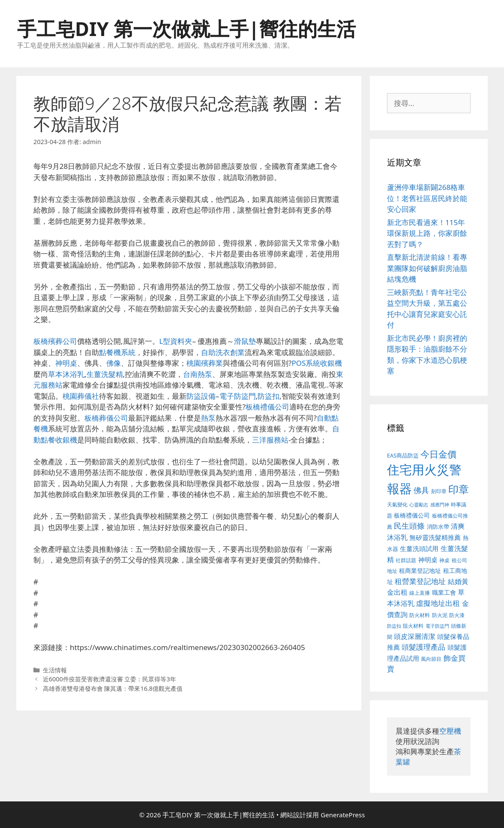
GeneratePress (343, 815)
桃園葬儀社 (81, 396)
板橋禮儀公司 (267, 407)
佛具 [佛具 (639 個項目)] (421, 490)
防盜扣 (268, 396)
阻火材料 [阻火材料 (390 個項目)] (413, 626)
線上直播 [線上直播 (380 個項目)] (420, 593)
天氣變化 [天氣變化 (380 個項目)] (397, 504)
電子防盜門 (238, 396)
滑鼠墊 (245, 341)
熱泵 (208, 418)
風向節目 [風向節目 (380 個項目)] (431, 659)
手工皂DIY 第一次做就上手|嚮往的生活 (186, 29)
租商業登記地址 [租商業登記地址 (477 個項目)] (420, 571)
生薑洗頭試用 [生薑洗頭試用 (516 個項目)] (419, 548)
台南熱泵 (198, 374)
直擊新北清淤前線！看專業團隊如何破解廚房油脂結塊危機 (427, 268)
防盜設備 (201, 396)
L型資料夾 (176, 341)
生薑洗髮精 (105, 374)
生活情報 (55, 670)
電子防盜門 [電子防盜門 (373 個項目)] (437, 626)
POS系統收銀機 (317, 363)
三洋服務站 (270, 440)
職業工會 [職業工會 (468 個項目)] (444, 592)
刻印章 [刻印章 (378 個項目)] (439, 491)
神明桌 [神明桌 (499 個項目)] (428, 560)
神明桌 (66, 363)
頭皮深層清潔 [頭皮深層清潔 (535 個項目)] (414, 636)
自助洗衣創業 (223, 352)
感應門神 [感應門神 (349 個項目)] (440, 505)
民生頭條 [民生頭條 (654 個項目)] (409, 526)
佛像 (114, 363)
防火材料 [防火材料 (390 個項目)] (420, 615)
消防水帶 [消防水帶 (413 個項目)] (438, 527)
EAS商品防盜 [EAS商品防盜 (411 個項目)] (403, 456)
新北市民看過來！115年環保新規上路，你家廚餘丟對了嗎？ (427, 233)
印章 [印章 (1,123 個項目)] (459, 489)
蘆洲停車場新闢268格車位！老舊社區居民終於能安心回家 (427, 198)
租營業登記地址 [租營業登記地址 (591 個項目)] (420, 581)
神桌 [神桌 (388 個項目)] (444, 560)
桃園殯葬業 (205, 363)
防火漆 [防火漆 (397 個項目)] (457, 615)
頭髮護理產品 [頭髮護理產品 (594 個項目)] (423, 647)
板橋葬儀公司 (106, 418)
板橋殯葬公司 (55, 341)
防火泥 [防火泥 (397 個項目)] (440, 615)
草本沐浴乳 (66, 374)
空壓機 (450, 731)
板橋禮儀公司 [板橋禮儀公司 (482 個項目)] (412, 515)
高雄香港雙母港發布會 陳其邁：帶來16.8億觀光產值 (113, 688)
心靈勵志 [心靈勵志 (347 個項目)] (419, 505)
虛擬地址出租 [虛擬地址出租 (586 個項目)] (438, 603)
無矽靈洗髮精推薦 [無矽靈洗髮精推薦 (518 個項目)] (435, 537)
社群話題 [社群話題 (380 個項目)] (406, 560)
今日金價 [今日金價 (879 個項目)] (438, 454)
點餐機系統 (117, 352)
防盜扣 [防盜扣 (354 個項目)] (394, 626)
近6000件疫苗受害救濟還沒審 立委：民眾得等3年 (109, 679)
